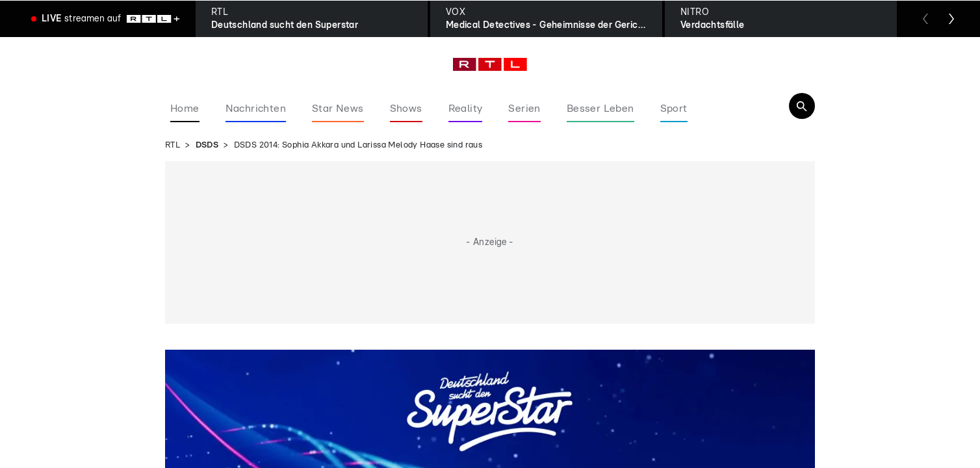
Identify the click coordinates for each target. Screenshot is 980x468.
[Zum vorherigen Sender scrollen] (925, 19)
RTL (173, 145)
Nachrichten (256, 109)
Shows (406, 109)
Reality (466, 109)
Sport (674, 109)
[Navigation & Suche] (802, 106)
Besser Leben (600, 109)
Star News (338, 109)
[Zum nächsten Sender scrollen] (951, 19)
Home (185, 109)
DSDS (207, 145)
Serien (524, 109)
